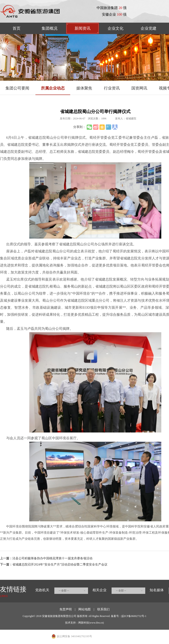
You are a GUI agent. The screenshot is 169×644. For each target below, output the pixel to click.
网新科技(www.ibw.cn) (91, 623)
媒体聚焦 (84, 88)
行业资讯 (112, 88)
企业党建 (149, 28)
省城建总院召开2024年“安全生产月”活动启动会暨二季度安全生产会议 (60, 565)
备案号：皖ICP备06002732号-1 (129, 616)
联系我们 (103, 609)
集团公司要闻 (17, 88)
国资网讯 (139, 88)
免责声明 (66, 609)
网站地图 (84, 609)
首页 (17, 28)
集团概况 (50, 28)
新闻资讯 (83, 28)
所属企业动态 (53, 88)
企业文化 (116, 28)
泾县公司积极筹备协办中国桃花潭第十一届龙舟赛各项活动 (52, 558)
